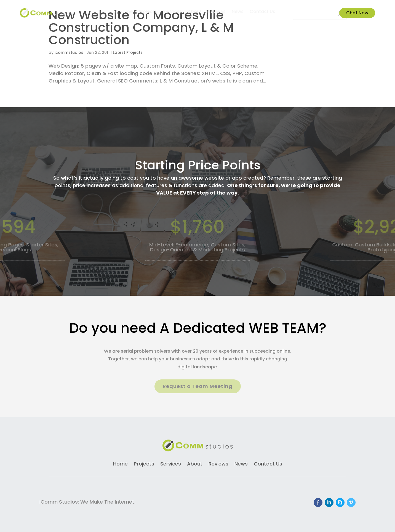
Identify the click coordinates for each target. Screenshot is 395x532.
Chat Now (357, 13)
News (238, 12)
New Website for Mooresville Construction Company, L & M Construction (141, 27)
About (195, 12)
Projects (148, 12)
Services (172, 12)
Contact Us (262, 12)
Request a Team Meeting (198, 386)
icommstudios (69, 52)
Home (126, 12)
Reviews (217, 12)
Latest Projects (128, 52)
